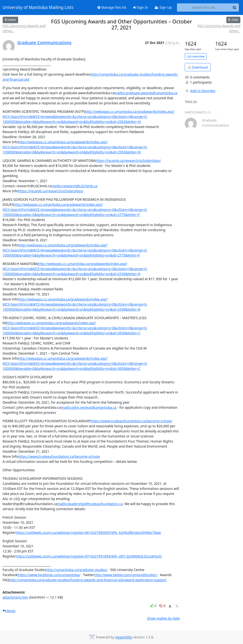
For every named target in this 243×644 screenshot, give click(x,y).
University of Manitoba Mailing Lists (38, 7)
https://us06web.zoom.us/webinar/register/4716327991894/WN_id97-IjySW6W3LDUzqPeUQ (89, 556)
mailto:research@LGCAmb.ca (74, 186)
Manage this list (112, 7)
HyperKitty (124, 637)
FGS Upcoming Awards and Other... (24, 28)
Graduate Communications (44, 43)
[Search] (235, 7)
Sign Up (163, 7)
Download (198, 67)
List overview (196, 56)
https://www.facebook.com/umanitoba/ (49, 575)
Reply (9, 611)
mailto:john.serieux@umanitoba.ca (89, 407)
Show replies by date (163, 618)
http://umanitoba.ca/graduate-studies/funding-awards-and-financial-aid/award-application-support (88, 580)
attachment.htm (15, 597)
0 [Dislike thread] (162, 606)
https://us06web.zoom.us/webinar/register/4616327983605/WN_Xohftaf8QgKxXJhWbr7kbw (88, 533)
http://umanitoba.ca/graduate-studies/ (77, 570)
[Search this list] (204, 7)
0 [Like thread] (154, 606)
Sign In (141, 7)
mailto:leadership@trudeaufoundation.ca (90, 504)
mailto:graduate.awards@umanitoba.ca (146, 93)
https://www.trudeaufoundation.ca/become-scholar (131, 421)
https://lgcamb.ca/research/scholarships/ (128, 161)
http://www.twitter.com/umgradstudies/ (126, 575)
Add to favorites (200, 91)
